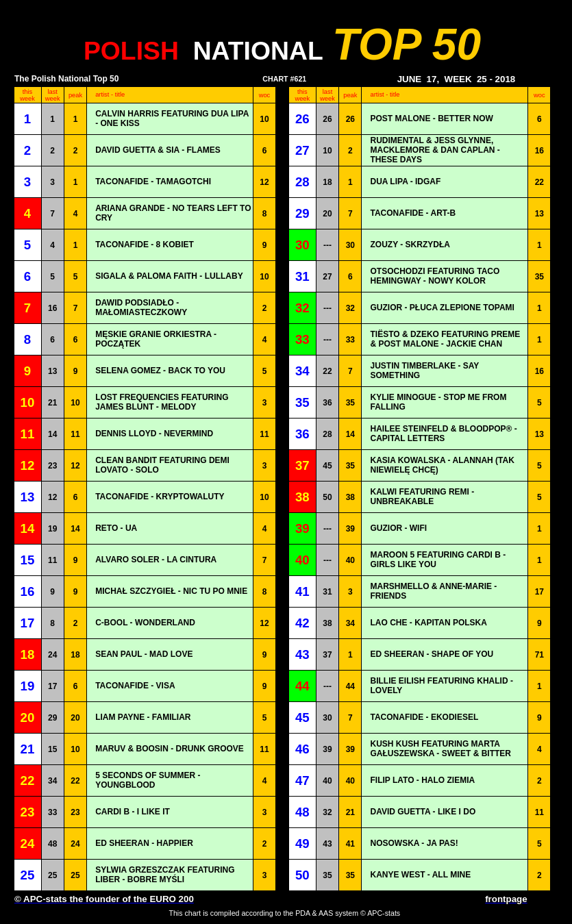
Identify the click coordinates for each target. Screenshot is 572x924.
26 (327, 119)
